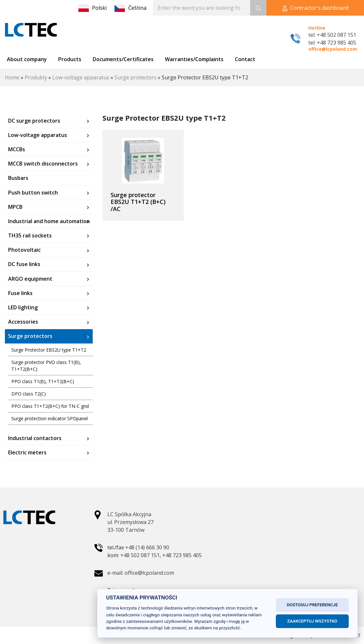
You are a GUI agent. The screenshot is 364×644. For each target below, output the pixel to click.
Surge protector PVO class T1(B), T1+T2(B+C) (46, 366)
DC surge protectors (34, 121)
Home (12, 77)
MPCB (15, 207)
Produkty (36, 77)
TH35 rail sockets (30, 236)
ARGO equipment (30, 279)
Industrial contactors (35, 438)
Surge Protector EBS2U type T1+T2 (49, 350)
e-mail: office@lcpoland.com (141, 573)
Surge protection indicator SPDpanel (50, 418)
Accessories (23, 322)
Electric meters (27, 453)
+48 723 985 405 (182, 555)
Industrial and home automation (49, 221)
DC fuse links (24, 264)
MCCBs (17, 149)
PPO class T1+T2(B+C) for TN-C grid (50, 406)
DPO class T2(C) (29, 394)
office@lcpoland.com (333, 49)
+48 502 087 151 (140, 555)
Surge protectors (135, 77)
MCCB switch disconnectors (43, 164)
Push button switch (33, 193)
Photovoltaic (24, 250)
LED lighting (23, 308)
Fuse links (20, 293)
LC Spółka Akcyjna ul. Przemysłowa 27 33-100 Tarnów (130, 522)
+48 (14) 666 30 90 (147, 547)
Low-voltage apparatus (81, 77)
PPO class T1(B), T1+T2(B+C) (43, 381)
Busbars (18, 178)
